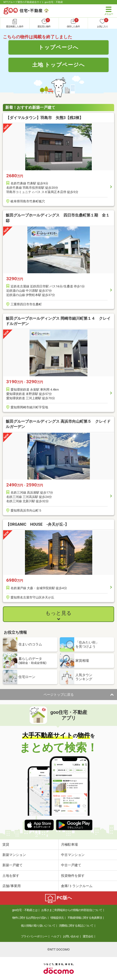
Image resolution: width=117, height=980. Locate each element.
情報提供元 (57, 918)
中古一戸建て (71, 865)
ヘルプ (55, 936)
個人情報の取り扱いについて (38, 926)
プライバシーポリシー (34, 936)
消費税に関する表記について (76, 926)
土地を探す (11, 876)
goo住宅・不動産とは (25, 910)
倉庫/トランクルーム (77, 886)
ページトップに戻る (59, 695)
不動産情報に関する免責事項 (85, 918)
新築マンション (14, 855)
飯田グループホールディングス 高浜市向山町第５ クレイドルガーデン (58, 424)
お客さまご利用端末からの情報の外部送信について (72, 910)
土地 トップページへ (59, 65)
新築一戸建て (12, 865)
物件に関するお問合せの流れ (29, 918)
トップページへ (58, 47)
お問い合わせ (71, 936)
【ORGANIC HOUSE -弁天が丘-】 (37, 524)
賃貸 (6, 844)
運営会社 (88, 936)
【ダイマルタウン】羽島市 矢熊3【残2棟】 (44, 118)
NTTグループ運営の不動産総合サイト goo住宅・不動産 (33, 2)
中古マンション (73, 855)
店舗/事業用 (12, 886)
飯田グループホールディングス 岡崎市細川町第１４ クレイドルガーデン (58, 321)
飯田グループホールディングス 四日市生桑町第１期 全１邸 (58, 218)
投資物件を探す (73, 876)
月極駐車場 (69, 844)
